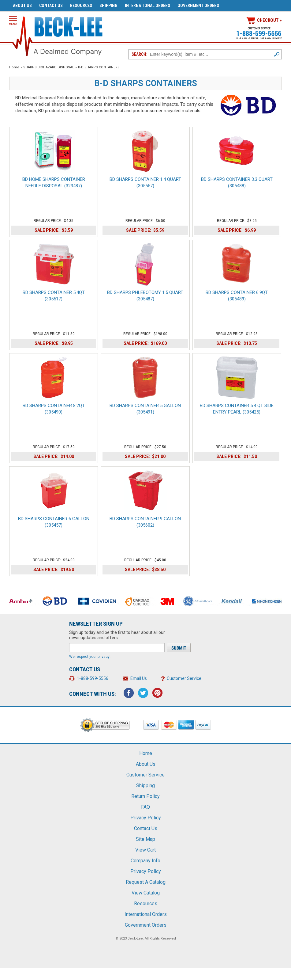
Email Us (139, 678)
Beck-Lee (135, 938)
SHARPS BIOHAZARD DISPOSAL (49, 67)
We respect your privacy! (90, 657)
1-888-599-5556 (93, 678)
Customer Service (184, 678)
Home (14, 67)
